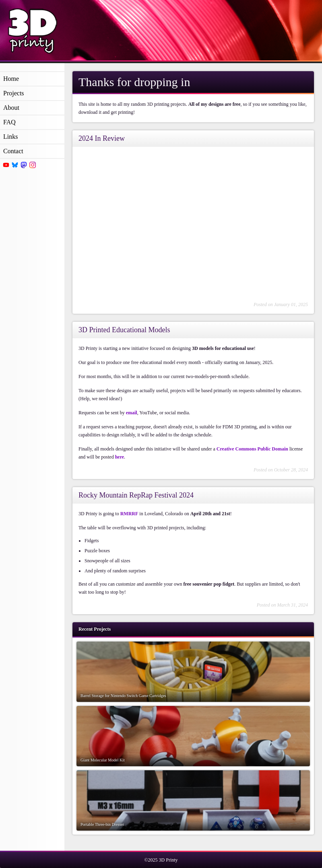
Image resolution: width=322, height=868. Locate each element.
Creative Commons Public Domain (252, 449)
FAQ (9, 122)
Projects (14, 93)
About (11, 108)
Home (11, 79)
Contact (13, 151)
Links (10, 137)
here (120, 457)
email (132, 413)
